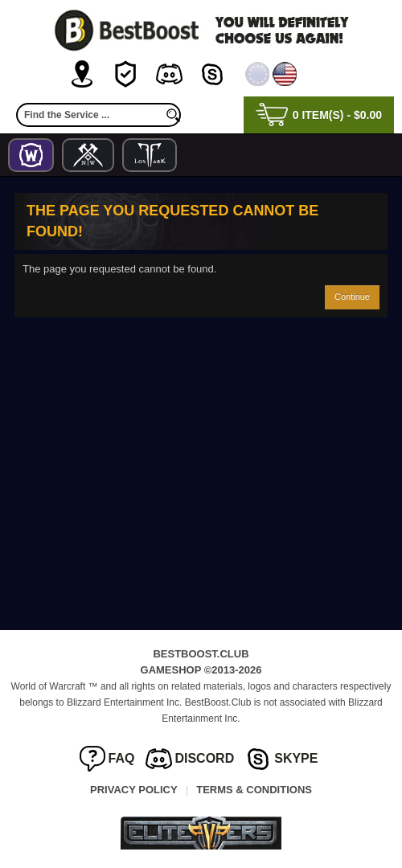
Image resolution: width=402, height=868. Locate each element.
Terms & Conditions (254, 790)
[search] (173, 115)
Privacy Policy (134, 790)
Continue (352, 297)
